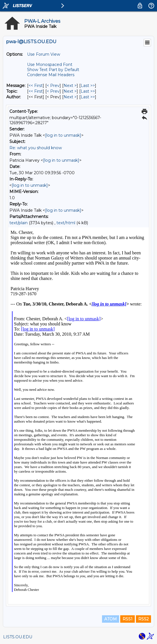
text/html (66, 223)
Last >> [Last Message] (88, 86)
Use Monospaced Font (50, 65)
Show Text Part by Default (53, 70)
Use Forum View (44, 54)
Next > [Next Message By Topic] (70, 91)
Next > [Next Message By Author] (70, 97)
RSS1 (128, 619)
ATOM (111, 619)
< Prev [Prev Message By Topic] (53, 91)
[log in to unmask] (63, 135)
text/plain (19, 223)
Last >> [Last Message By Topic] (88, 91)
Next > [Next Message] (70, 86)
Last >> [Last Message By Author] (88, 97)
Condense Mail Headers (51, 75)
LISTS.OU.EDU (18, 637)
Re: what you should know (36, 148)
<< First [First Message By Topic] (36, 91)
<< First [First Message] (36, 86)
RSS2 (143, 619)
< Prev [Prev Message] (53, 86)
